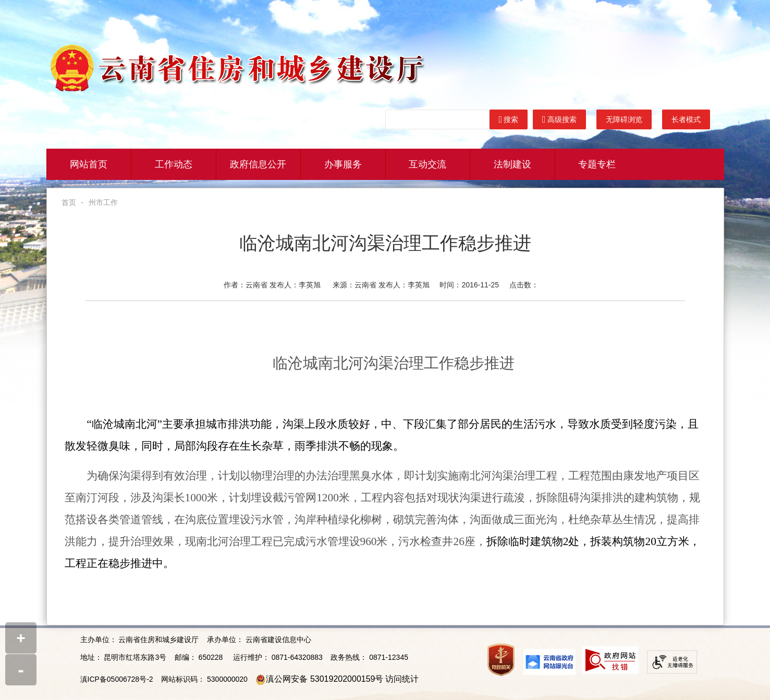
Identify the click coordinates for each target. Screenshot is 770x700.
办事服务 (343, 164)
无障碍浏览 (624, 119)
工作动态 (174, 164)
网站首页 (89, 164)
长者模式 (686, 119)
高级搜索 (559, 119)
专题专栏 (597, 164)
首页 (69, 202)
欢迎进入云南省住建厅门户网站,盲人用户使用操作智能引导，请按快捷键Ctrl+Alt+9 (0, 0)
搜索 (509, 119)
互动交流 (427, 164)
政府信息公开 (258, 164)
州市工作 (103, 202)
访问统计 (402, 679)
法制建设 (512, 164)
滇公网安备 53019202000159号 (325, 679)
